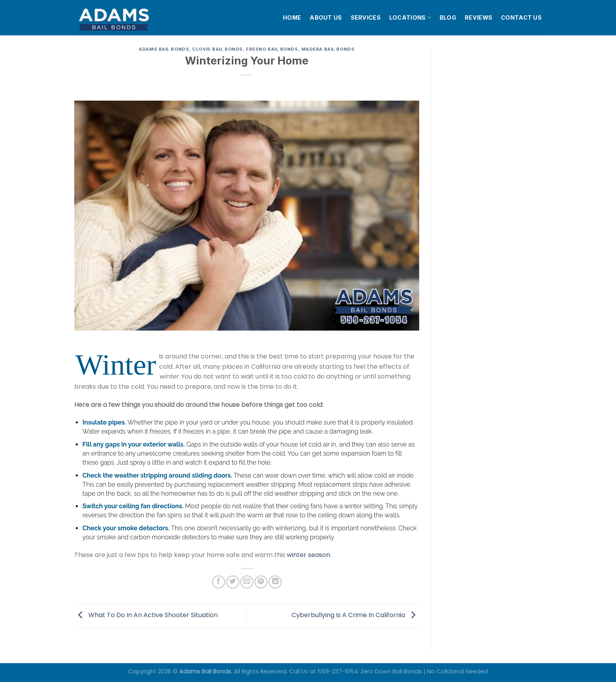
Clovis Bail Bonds (217, 49)
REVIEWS (478, 17)
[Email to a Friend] (247, 582)
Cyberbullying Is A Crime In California (355, 615)
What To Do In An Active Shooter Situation (146, 615)
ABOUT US (326, 17)
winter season (308, 555)
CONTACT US (521, 17)
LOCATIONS (410, 17)
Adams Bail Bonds (164, 49)
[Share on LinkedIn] (275, 582)
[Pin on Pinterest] (261, 582)
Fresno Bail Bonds (272, 49)
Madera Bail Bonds (328, 49)
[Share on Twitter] (233, 582)
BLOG (448, 17)
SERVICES (366, 17)
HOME (292, 17)
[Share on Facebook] (219, 582)
